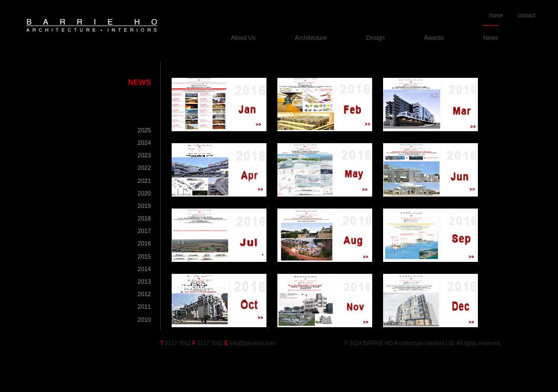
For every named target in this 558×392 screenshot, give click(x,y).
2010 (144, 320)
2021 (144, 181)
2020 (144, 193)
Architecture (311, 38)
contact (526, 16)
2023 (144, 155)
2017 (144, 231)
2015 (144, 256)
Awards (434, 38)
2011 (144, 307)
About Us (243, 38)
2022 (144, 168)
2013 (144, 281)
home (496, 16)
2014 (144, 269)
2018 (144, 218)
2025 (144, 130)
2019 (144, 206)
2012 (144, 294)
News (490, 38)
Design (375, 38)
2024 (144, 143)
